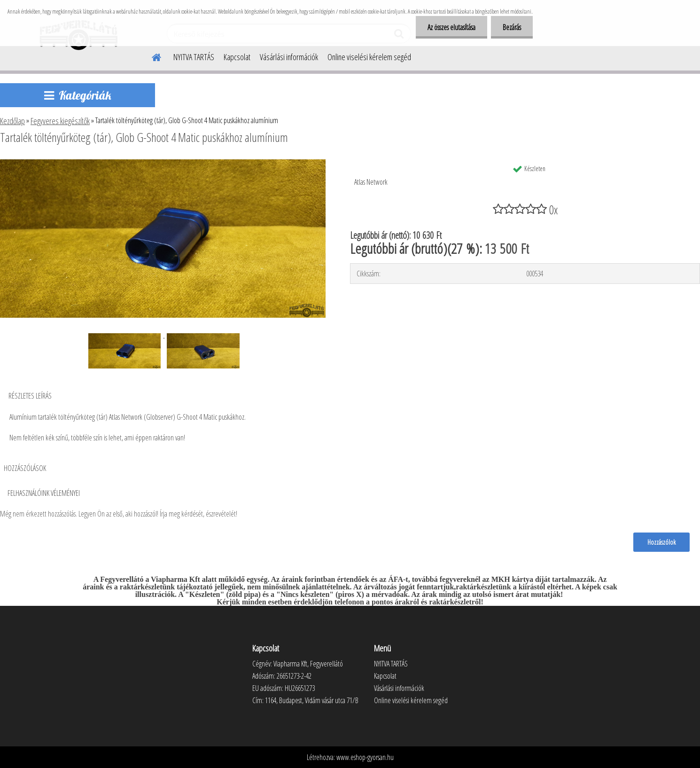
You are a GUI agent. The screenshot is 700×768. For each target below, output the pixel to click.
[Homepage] (151, 56)
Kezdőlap (12, 121)
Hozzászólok (661, 542)
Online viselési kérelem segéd (369, 57)
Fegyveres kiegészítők (60, 121)
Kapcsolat (237, 57)
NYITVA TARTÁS (194, 57)
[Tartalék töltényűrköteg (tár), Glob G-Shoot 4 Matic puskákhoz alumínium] (163, 163)
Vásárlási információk (289, 57)
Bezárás (512, 27)
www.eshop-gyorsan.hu (365, 757)
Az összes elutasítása (451, 27)
